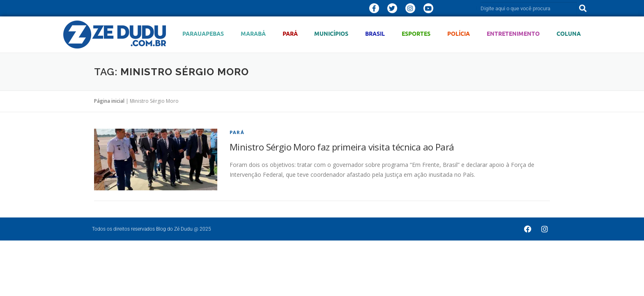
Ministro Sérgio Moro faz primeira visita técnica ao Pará (342, 147)
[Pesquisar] (583, 8)
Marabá (253, 34)
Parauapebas (203, 34)
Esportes (416, 34)
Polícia (459, 34)
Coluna (569, 34)
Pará (290, 34)
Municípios (331, 34)
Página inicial (109, 101)
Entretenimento (513, 34)
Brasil (375, 34)
